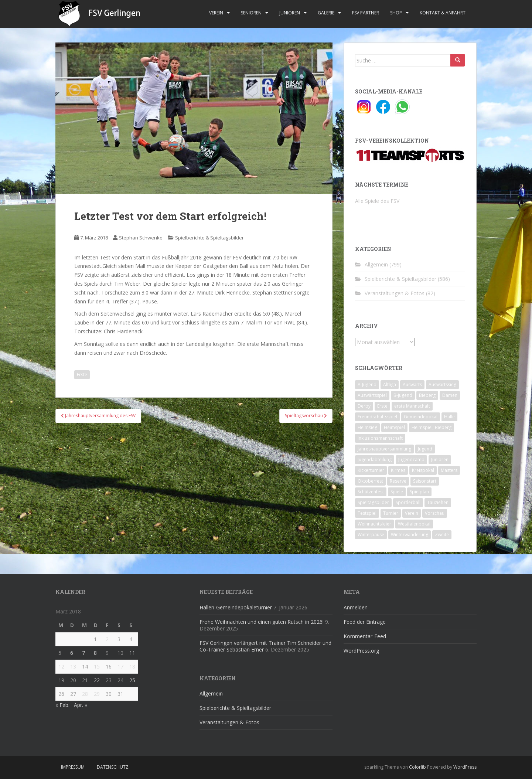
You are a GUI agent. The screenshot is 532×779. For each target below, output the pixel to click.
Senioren (251, 13)
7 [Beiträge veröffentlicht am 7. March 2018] (83, 653)
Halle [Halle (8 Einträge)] (449, 417)
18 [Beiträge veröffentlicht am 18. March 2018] (132, 666)
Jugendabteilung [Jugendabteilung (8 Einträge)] (375, 460)
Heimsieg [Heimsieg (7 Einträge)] (367, 427)
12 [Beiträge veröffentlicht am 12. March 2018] (61, 666)
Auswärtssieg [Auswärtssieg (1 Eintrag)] (442, 385)
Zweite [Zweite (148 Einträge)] (442, 535)
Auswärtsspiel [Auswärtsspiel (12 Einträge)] (372, 395)
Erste (82, 375)
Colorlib (417, 767)
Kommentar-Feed (365, 636)
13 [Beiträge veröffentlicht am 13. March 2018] (73, 666)
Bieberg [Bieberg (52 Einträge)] (427, 395)
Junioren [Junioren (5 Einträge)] (440, 460)
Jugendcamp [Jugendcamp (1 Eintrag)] (411, 460)
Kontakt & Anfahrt (443, 13)
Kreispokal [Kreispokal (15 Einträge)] (423, 470)
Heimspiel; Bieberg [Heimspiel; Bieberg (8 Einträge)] (432, 427)
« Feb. (62, 705)
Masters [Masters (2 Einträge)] (449, 470)
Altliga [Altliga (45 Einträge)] (390, 385)
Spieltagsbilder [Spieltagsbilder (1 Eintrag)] (373, 502)
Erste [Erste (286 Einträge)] (382, 406)
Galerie (326, 13)
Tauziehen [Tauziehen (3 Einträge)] (438, 502)
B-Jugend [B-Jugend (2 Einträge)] (403, 395)
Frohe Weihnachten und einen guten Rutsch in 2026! (262, 622)
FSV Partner (366, 13)
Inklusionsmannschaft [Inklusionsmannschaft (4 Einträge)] (380, 438)
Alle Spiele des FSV (377, 201)
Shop (396, 13)
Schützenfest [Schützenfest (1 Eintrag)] (371, 492)
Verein (216, 13)
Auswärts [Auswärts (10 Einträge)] (412, 385)
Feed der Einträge (365, 622)
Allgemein (376, 264)
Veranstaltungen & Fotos (395, 293)
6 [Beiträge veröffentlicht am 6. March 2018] (72, 653)
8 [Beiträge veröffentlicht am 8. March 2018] (95, 653)
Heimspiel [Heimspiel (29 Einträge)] (394, 427)
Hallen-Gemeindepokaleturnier (236, 607)
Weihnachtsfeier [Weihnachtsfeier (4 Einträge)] (374, 524)
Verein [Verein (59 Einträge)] (412, 513)
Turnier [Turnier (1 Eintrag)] (391, 513)
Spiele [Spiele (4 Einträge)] (397, 492)
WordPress (465, 767)
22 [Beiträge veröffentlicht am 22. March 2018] (97, 680)
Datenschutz (113, 767)
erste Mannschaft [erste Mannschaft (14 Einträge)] (412, 406)
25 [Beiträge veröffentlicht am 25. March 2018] (132, 680)
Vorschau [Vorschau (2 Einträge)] (435, 513)
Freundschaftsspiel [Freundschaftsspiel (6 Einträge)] (377, 417)
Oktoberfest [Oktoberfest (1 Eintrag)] (370, 481)
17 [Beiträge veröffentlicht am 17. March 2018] (120, 666)
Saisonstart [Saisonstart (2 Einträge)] (425, 481)
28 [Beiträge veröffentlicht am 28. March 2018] (85, 694)
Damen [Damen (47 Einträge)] (450, 395)
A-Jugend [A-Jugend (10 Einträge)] (367, 385)
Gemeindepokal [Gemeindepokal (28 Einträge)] (421, 417)
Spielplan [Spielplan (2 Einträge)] (419, 492)
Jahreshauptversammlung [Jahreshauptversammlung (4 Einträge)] (384, 449)
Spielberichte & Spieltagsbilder (209, 238)
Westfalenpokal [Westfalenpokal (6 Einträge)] (414, 524)
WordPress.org (361, 651)
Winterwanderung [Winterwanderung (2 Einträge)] (410, 535)
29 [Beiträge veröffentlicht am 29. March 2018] (97, 694)
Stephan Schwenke (141, 238)
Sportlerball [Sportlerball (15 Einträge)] (408, 502)
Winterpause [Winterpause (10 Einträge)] (371, 535)
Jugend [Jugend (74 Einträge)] (425, 449)
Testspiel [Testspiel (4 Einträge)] (367, 513)
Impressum (73, 767)
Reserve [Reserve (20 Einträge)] (398, 481)
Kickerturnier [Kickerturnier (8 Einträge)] (371, 470)
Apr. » (81, 705)
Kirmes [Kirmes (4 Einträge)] (398, 470)
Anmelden (356, 607)
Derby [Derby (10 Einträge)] (364, 406)
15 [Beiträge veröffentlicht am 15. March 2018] (97, 666)
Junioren (290, 13)
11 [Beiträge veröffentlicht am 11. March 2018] (132, 653)
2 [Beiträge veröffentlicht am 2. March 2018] (107, 639)
